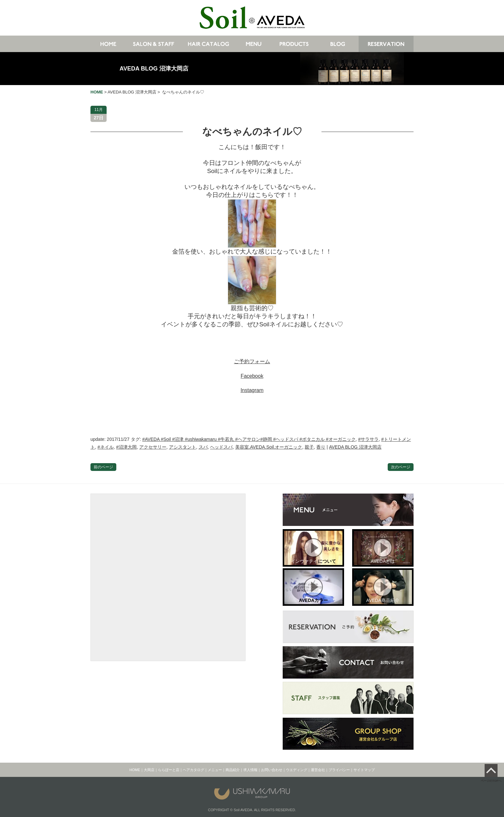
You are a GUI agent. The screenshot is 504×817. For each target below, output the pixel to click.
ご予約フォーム (252, 361)
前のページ (103, 467)
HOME (135, 770)
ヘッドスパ (221, 447)
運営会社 (318, 770)
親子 (309, 447)
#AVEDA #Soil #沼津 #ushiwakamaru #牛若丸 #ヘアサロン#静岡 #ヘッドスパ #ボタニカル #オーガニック (249, 439)
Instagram (252, 390)
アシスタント (183, 447)
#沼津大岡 (126, 447)
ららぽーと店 (169, 770)
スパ (203, 447)
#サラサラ (368, 439)
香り (321, 447)
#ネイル (106, 447)
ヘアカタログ (194, 770)
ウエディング (297, 770)
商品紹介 (233, 770)
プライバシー (339, 770)
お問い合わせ (272, 770)
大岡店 (149, 770)
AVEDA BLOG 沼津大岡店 (154, 69)
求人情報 (250, 770)
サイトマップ (364, 770)
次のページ (401, 467)
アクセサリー (153, 447)
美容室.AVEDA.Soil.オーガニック (269, 447)
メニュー (215, 770)
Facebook (252, 376)
